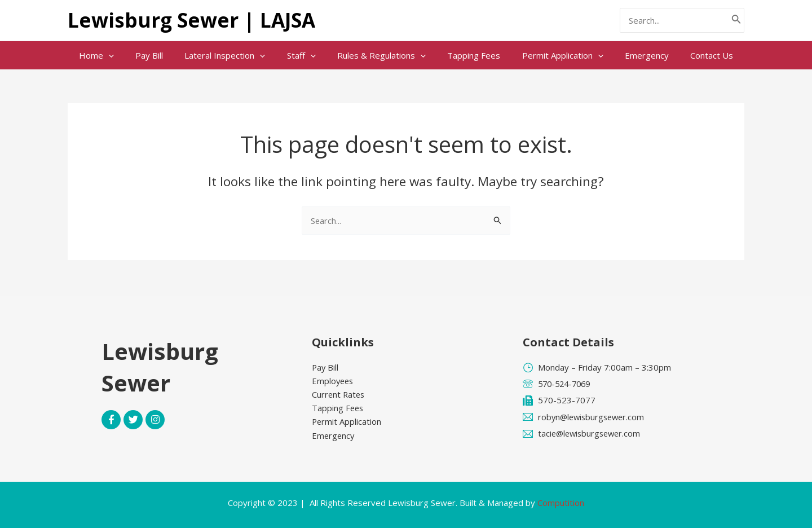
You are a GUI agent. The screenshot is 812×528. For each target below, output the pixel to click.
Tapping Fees (469, 55)
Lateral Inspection (234, 55)
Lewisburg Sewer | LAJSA (191, 20)
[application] (127, 55)
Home (115, 55)
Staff (306, 55)
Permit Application (553, 55)
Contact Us (693, 55)
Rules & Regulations (381, 55)
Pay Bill (163, 55)
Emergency (633, 55)
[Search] (736, 21)
